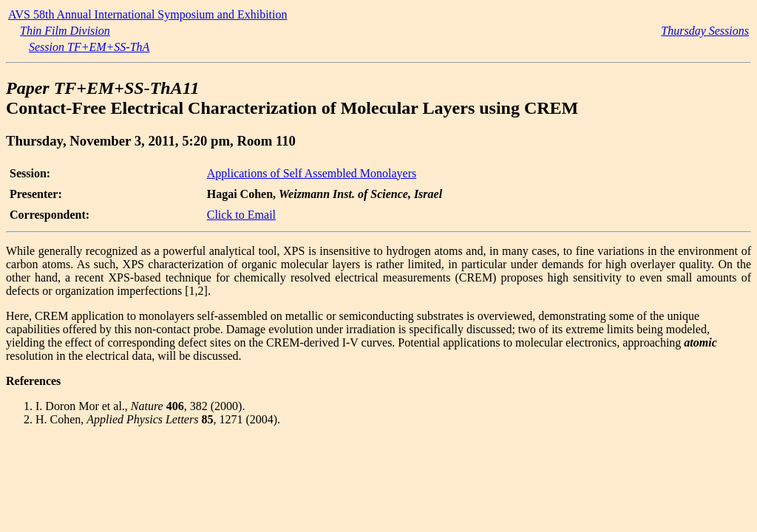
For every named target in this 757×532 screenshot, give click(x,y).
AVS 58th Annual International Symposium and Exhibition (147, 14)
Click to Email (241, 215)
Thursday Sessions (705, 31)
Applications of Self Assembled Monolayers (312, 173)
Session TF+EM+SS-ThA (89, 47)
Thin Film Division (65, 31)
